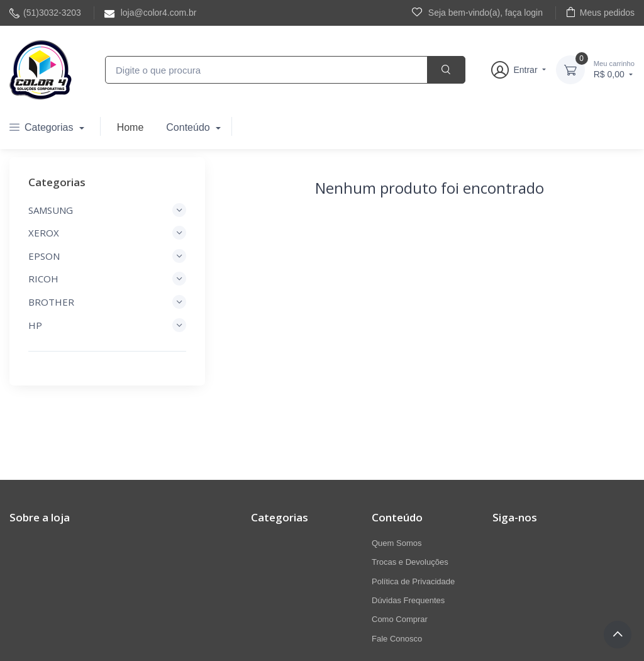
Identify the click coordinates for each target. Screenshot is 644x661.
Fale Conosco (397, 639)
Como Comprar (400, 619)
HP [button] (107, 325)
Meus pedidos (600, 12)
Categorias (43, 127)
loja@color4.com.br (151, 13)
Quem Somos (397, 543)
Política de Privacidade (413, 581)
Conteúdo (189, 127)
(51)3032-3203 (45, 13)
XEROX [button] (107, 233)
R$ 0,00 (614, 69)
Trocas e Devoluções (410, 562)
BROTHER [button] (107, 302)
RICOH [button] (107, 279)
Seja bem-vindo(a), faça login (477, 12)
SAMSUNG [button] (107, 210)
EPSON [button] (107, 256)
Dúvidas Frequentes (408, 600)
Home (130, 127)
